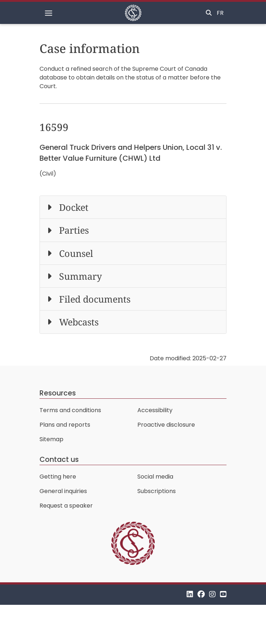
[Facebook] (201, 594)
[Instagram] (212, 594)
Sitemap (51, 439)
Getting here (58, 477)
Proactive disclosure (166, 425)
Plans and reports (65, 425)
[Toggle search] (209, 13)
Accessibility (155, 410)
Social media (155, 477)
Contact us (59, 460)
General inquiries (63, 491)
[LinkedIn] (190, 594)
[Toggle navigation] (49, 13)
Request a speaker (66, 506)
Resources (58, 393)
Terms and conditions (70, 410)
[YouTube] (223, 594)
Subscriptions (157, 491)
